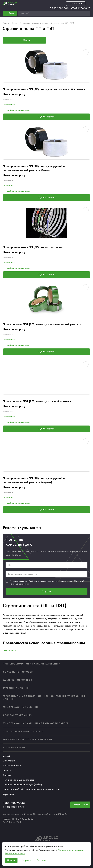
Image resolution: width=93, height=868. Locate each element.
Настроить (26, 860)
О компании (9, 761)
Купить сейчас (46, 117)
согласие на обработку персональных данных (38, 581)
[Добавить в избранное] (86, 52)
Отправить (46, 591)
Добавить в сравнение (16, 110)
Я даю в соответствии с (47, 582)
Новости (7, 770)
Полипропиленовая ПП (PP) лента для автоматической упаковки (44, 89)
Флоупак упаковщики (18, 715)
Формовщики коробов (18, 672)
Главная (6, 23)
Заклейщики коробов (17, 680)
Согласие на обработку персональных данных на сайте (31, 789)
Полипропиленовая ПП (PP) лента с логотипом (33, 247)
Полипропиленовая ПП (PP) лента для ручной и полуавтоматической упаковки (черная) (34, 480)
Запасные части (14, 747)
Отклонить (42, 860)
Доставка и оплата (12, 765)
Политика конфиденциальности (19, 780)
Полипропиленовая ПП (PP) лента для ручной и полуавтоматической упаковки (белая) (34, 168)
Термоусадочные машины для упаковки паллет (35, 723)
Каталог (15, 23)
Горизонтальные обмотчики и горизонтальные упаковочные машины (44, 698)
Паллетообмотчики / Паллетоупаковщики (32, 664)
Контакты (7, 775)
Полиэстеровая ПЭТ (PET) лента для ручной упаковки (37, 401)
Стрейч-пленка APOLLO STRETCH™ (24, 731)
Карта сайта (9, 794)
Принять (11, 860)
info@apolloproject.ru (13, 807)
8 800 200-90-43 (59, 8)
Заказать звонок (80, 805)
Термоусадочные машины (20, 707)
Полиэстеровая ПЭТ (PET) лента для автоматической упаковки (42, 324)
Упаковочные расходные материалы (34, 23)
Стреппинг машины (16, 688)
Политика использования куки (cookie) (22, 785)
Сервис (6, 756)
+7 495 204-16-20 (81, 8)
